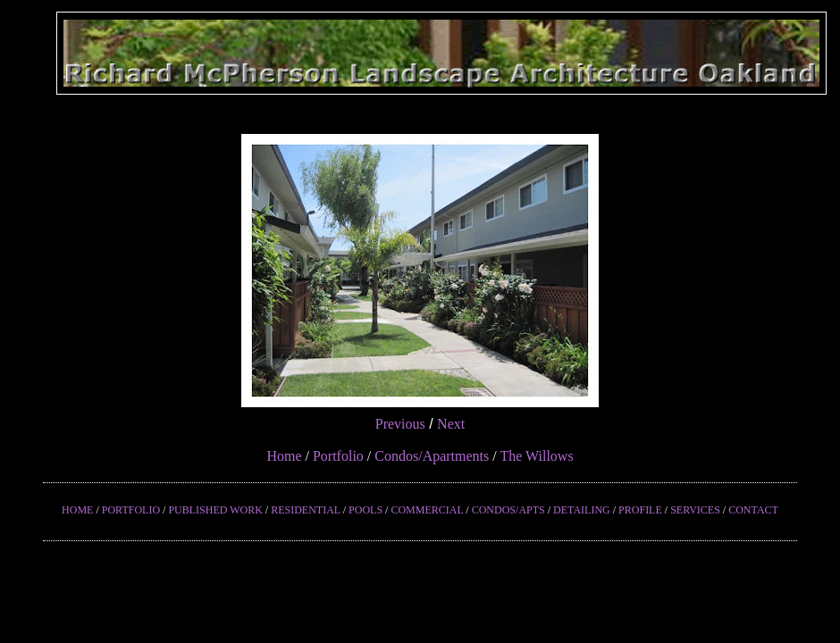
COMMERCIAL (427, 510)
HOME (77, 510)
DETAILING (582, 510)
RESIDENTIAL (306, 510)
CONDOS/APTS (508, 510)
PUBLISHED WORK (215, 510)
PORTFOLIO (131, 510)
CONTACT (753, 510)
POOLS (365, 510)
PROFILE (640, 510)
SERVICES (695, 510)
